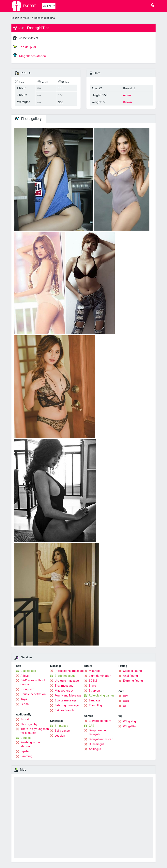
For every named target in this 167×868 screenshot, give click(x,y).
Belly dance (62, 731)
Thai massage (64, 686)
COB (126, 701)
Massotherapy (64, 691)
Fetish (25, 704)
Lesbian (60, 736)
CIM (126, 696)
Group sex (27, 689)
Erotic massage (65, 676)
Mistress (95, 671)
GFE (91, 726)
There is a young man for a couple (35, 731)
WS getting (130, 726)
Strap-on (94, 691)
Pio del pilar (25, 47)
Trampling (95, 705)
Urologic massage (67, 681)
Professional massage (69, 671)
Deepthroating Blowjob (98, 732)
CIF (125, 706)
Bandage (94, 700)
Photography (29, 724)
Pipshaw (26, 751)
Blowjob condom (100, 721)
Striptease (61, 726)
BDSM (93, 681)
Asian (127, 95)
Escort (25, 719)
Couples (26, 738)
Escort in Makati (21, 18)
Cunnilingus (97, 744)
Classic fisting (132, 671)
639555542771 (29, 38)
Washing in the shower (30, 744)
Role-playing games (102, 696)
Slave (92, 686)
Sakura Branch (64, 710)
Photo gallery (29, 119)
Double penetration (33, 694)
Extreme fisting (133, 681)
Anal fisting (130, 676)
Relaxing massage (67, 705)
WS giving (129, 721)
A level (25, 676)
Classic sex (28, 671)
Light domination (100, 676)
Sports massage (65, 700)
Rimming (26, 756)
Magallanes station (30, 55)
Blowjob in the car (101, 739)
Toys (24, 699)
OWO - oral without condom (33, 682)
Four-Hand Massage (68, 696)
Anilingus (95, 749)
